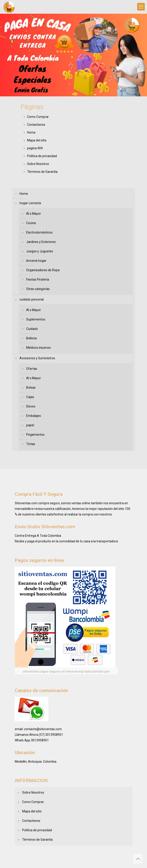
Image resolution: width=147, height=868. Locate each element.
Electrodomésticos (39, 232)
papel (30, 425)
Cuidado (32, 329)
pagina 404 (35, 148)
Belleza (31, 338)
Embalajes (34, 416)
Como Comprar (38, 117)
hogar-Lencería (30, 203)
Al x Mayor (34, 214)
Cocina (31, 223)
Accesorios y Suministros (37, 358)
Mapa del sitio (37, 140)
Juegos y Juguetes (40, 251)
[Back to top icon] (138, 859)
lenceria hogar (36, 261)
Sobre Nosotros (38, 164)
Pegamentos (35, 435)
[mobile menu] (141, 7)
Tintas (31, 444)
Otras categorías (38, 289)
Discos (31, 406)
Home (31, 132)
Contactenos (36, 125)
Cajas (30, 397)
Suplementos (36, 319)
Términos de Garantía (42, 172)
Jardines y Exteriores (41, 242)
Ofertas (32, 369)
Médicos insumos (38, 348)
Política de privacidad (42, 156)
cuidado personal (32, 299)
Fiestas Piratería (38, 279)
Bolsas (31, 387)
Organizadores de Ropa (43, 270)
